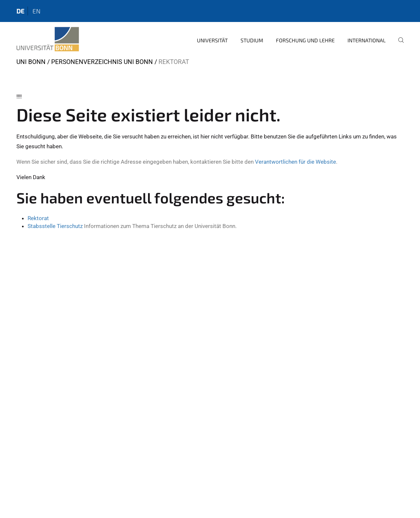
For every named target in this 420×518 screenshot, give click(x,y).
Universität (212, 40)
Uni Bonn (31, 62)
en (36, 11)
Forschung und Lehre (305, 40)
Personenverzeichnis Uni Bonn (102, 62)
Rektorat (38, 218)
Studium (252, 40)
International (367, 40)
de (20, 11)
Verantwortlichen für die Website (295, 162)
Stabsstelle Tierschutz (55, 226)
